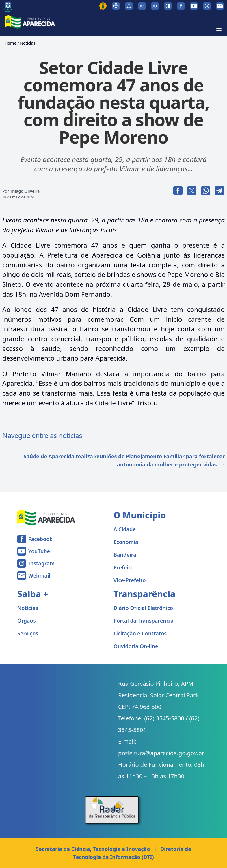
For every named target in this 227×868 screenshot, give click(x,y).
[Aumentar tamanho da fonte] (155, 6)
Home (11, 43)
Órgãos (27, 621)
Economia (126, 542)
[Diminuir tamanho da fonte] (142, 6)
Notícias (28, 43)
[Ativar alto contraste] (168, 6)
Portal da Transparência (144, 621)
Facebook (40, 539)
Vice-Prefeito (130, 580)
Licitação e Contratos (140, 633)
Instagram (41, 563)
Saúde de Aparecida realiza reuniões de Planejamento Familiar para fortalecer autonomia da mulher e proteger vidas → (124, 460)
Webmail (39, 575)
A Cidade (125, 529)
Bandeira (125, 555)
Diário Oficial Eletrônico (143, 608)
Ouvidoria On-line (136, 646)
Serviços (28, 633)
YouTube (39, 551)
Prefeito (124, 567)
